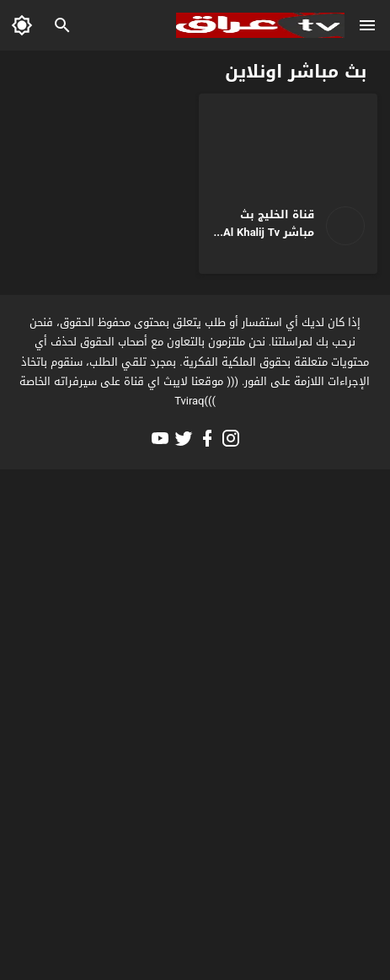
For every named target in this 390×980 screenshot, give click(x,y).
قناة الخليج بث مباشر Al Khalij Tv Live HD (269, 232)
